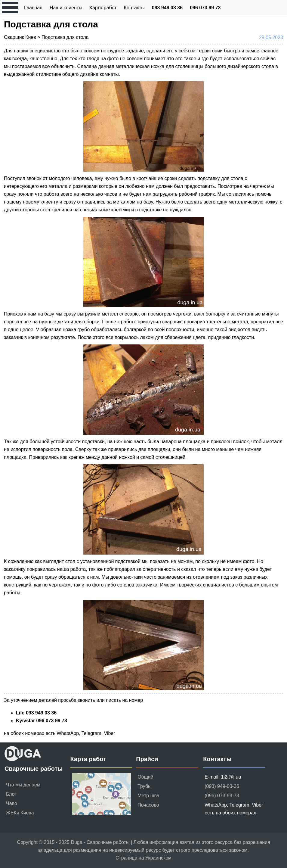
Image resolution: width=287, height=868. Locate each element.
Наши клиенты (66, 8)
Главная (33, 8)
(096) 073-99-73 (222, 796)
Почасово (148, 805)
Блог (11, 794)
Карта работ (103, 8)
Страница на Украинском (143, 858)
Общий (145, 777)
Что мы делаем (23, 785)
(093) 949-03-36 (222, 786)
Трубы (144, 786)
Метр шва (148, 796)
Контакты (134, 8)
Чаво (12, 803)
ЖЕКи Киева (20, 813)
